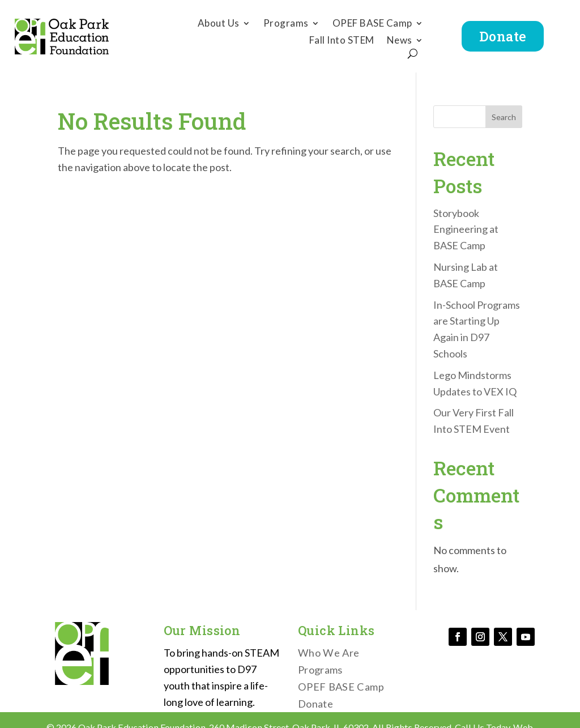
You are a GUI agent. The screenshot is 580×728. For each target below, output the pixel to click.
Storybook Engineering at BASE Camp (466, 229)
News (400, 41)
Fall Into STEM (342, 41)
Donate (503, 36)
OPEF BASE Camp (372, 24)
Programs (286, 24)
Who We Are (329, 654)
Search (504, 117)
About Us (219, 24)
